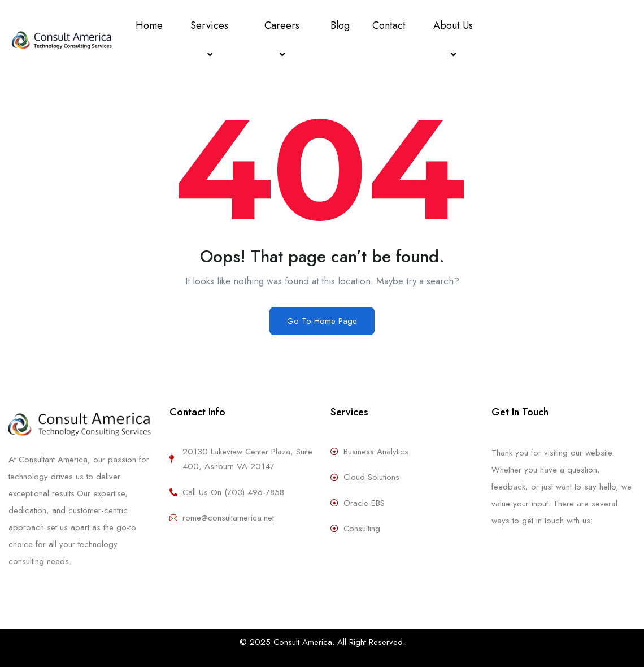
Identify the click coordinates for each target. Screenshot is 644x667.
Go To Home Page (322, 321)
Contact (389, 25)
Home (149, 25)
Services (211, 40)
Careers (284, 40)
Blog (340, 25)
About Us (455, 40)
